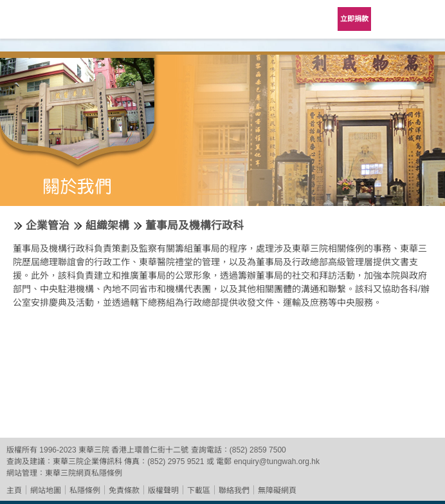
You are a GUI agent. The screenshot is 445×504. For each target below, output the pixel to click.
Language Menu (394, 19)
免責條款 (124, 490)
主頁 (14, 490)
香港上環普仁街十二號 (150, 450)
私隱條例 (85, 490)
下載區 (199, 490)
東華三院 (46, 23)
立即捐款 (354, 19)
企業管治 (48, 226)
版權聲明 (163, 490)
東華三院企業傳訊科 (87, 462)
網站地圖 (46, 490)
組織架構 (107, 226)
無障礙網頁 (277, 490)
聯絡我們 (234, 490)
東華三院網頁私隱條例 (84, 473)
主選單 (426, 19)
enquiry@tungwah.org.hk (277, 462)
